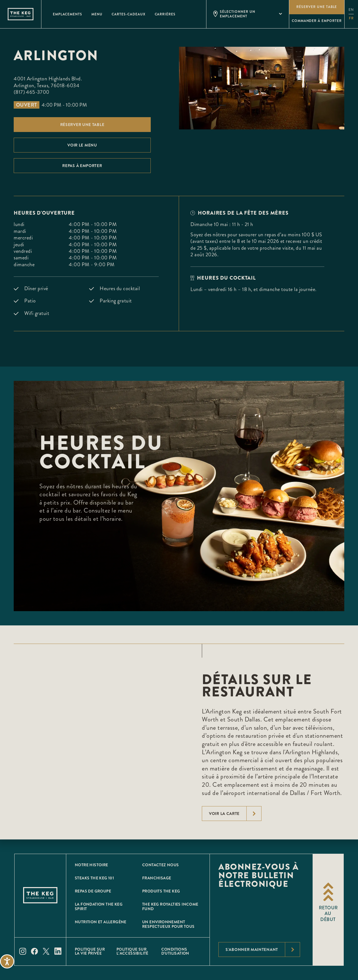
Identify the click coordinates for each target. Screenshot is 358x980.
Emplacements (68, 14)
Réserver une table (82, 125)
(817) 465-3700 (32, 92)
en (351, 10)
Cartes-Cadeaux (128, 14)
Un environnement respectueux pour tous (168, 924)
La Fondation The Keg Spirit (99, 906)
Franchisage (157, 878)
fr (351, 18)
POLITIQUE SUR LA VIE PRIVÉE (90, 951)
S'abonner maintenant (263, 949)
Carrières (165, 14)
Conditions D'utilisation (175, 951)
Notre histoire (91, 865)
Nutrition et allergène (101, 922)
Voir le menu (82, 145)
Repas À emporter (82, 166)
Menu (97, 14)
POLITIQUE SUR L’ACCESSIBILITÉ (132, 951)
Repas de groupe (93, 891)
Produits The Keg (161, 891)
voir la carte (235, 814)
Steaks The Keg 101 (94, 878)
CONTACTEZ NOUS (161, 865)
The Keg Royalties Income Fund (170, 906)
